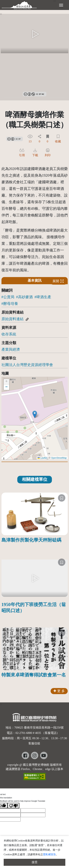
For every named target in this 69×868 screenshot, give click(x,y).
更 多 (59, 691)
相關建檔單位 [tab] (35, 479)
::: (1, 14)
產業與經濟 (11, 349)
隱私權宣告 (49, 854)
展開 (58, 281)
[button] (35, 414)
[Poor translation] (13, 806)
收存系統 (9, 334)
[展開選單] (61, 5)
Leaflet (42, 458)
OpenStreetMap (59, 458)
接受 (35, 862)
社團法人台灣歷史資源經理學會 (27, 365)
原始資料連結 (13, 319)
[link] (34, 93)
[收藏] (62, 498)
